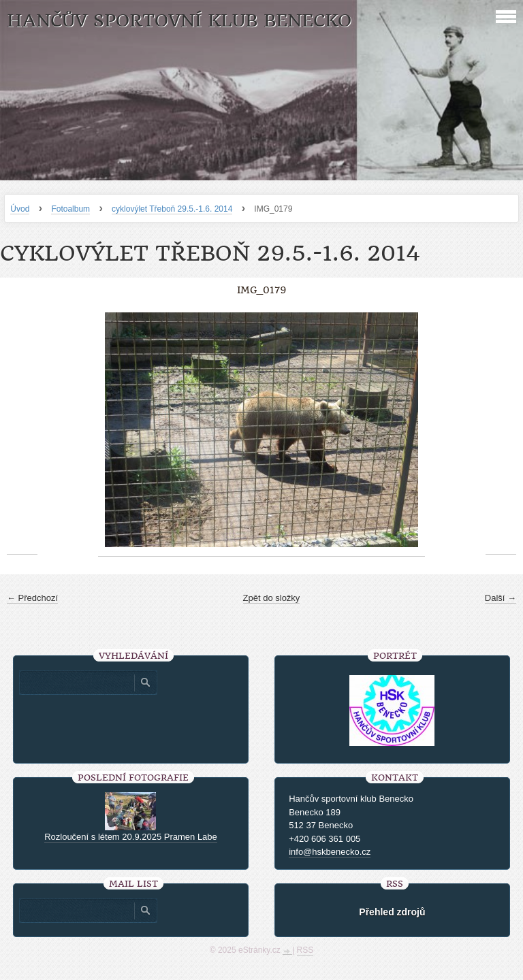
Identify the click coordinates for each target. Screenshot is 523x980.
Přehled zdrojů (392, 912)
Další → (501, 598)
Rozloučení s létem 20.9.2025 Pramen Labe (131, 837)
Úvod (20, 209)
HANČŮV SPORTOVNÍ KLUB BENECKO (179, 21)
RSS (305, 950)
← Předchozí (32, 598)
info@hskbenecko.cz (330, 852)
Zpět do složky (272, 598)
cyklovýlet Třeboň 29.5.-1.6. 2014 (172, 209)
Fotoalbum (70, 209)
